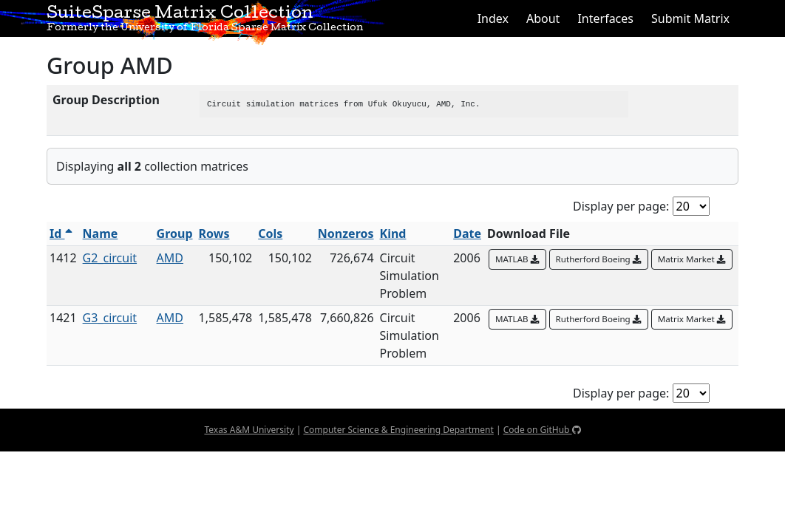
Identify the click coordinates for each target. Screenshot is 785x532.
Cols (270, 233)
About (543, 18)
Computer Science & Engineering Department (398, 430)
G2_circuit (110, 258)
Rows (214, 233)
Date (467, 233)
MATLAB (517, 259)
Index (493, 18)
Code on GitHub (542, 430)
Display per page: (621, 206)
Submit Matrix (690, 18)
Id (61, 233)
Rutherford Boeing (599, 259)
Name (101, 233)
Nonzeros (346, 233)
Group (175, 233)
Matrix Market (692, 259)
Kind (393, 233)
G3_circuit (110, 318)
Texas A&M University (249, 430)
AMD (170, 258)
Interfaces (605, 18)
